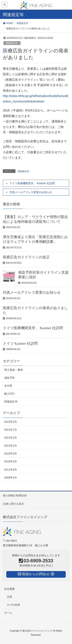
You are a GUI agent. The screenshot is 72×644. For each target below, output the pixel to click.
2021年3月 (11, 438)
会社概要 (9, 589)
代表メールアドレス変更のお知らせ (31, 192)
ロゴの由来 (13, 605)
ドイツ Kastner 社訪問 (20, 343)
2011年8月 (11, 470)
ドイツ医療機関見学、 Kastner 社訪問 (32, 183)
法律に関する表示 (13, 504)
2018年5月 (11, 461)
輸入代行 (9, 394)
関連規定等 (12, 43)
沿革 (9, 597)
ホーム (8, 613)
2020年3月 (11, 454)
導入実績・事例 (13, 370)
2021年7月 (11, 430)
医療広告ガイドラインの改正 (26, 257)
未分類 (8, 386)
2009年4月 (11, 478)
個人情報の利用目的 (15, 495)
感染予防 (9, 378)
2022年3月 (11, 422)
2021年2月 (11, 446)
